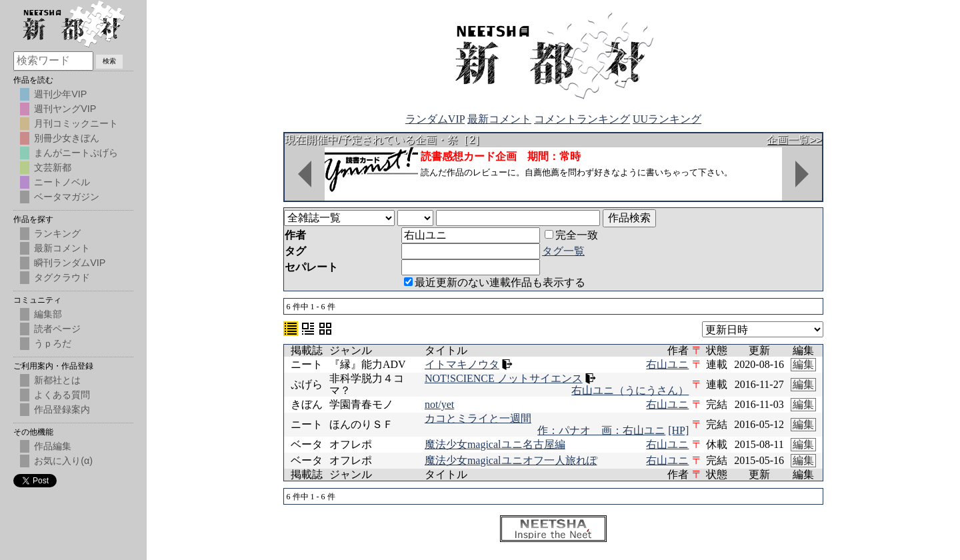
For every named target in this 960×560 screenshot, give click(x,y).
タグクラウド (62, 277)
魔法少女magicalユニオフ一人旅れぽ (511, 460)
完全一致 (571, 235)
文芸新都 (53, 167)
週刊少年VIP (60, 94)
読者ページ (57, 329)
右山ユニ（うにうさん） (630, 390)
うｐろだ (53, 343)
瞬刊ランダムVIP (70, 263)
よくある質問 (62, 395)
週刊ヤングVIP (65, 109)
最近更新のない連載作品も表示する (495, 282)
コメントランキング (582, 119)
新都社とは (57, 380)
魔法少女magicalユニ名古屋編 (495, 444)
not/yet (439, 404)
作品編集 (53, 446)
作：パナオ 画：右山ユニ (601, 430)
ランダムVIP (435, 119)
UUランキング (667, 119)
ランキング (57, 233)
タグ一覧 (563, 251)
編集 (803, 364)
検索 (109, 61)
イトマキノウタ (462, 364)
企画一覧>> (794, 140)
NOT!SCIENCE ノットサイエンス (504, 378)
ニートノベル (62, 182)
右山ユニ (667, 364)
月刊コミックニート (76, 123)
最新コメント (499, 119)
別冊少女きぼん (67, 138)
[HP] (678, 430)
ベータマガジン (67, 197)
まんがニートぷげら (76, 153)
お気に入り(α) (63, 461)
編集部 (48, 314)
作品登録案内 (62, 409)
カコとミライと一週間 (478, 418)
